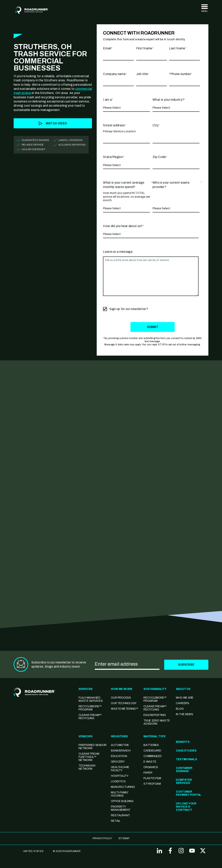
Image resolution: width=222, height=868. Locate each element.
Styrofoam (152, 784)
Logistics (118, 782)
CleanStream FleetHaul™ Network (89, 757)
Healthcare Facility (120, 769)
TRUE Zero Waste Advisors (157, 722)
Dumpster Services (184, 782)
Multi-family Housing (119, 794)
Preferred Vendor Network (93, 747)
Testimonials (186, 759)
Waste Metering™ (124, 709)
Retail (116, 821)
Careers (182, 703)
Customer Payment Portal (189, 793)
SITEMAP (124, 839)
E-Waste (150, 762)
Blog (180, 709)
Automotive (120, 745)
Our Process (121, 698)
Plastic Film (152, 778)
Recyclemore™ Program (155, 699)
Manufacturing (123, 787)
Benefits (183, 742)
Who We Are (185, 698)
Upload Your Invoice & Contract (186, 807)
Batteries (151, 745)
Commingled (153, 756)
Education (119, 756)
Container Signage (184, 770)
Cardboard (152, 751)
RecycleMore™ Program (90, 708)
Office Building (122, 801)
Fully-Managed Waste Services (91, 699)
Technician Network (87, 767)
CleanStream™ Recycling (90, 717)
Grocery (118, 762)
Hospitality (120, 776)
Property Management (121, 808)
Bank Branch (121, 751)
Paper (148, 773)
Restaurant (120, 816)
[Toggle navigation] (204, 8)
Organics (151, 767)
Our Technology (124, 703)
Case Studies (186, 751)
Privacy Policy (102, 839)
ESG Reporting (155, 715)
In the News (184, 714)
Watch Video (53, 123)
